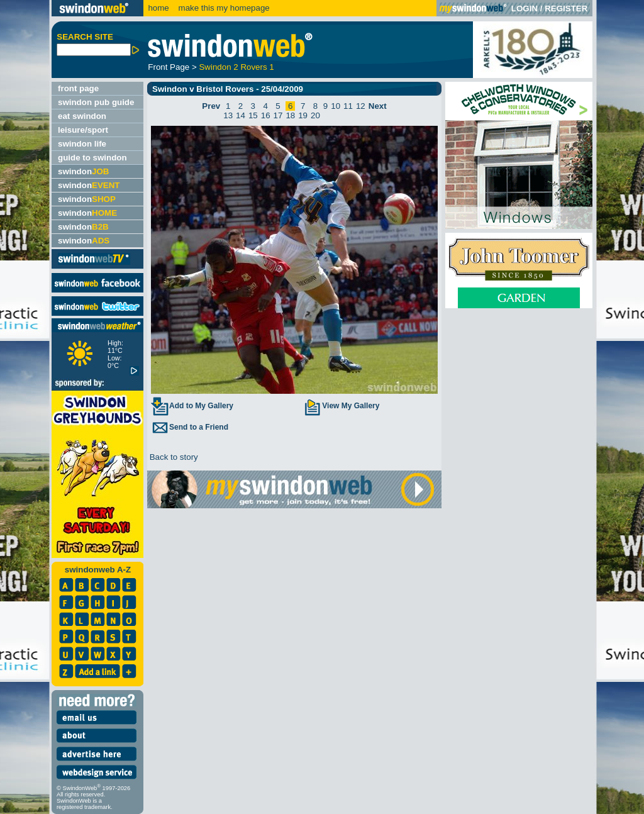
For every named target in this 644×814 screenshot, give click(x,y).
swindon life (82, 144)
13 (228, 115)
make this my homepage (223, 8)
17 (278, 115)
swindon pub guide (96, 102)
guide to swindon (92, 158)
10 (336, 106)
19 (303, 115)
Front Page (169, 67)
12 (361, 106)
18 (290, 115)
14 (241, 115)
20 (315, 115)
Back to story (173, 457)
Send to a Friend (189, 427)
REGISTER (566, 8)
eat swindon (82, 116)
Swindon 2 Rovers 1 (236, 67)
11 (348, 106)
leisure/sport (83, 130)
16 (266, 115)
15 (253, 115)
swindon (83, 171)
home (158, 8)
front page (78, 88)
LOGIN (525, 8)
